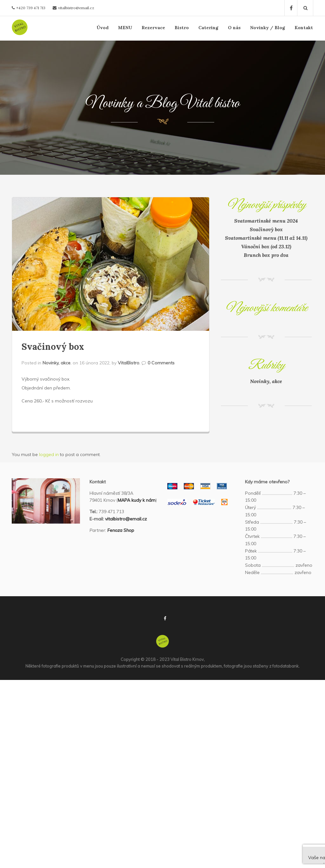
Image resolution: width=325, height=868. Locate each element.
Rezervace (153, 28)
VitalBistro (129, 363)
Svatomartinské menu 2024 (266, 221)
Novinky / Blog (268, 28)
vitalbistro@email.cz (76, 8)
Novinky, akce (56, 363)
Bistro (182, 28)
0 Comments (161, 363)
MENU (125, 28)
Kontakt (304, 28)
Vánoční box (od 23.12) (266, 246)
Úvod (103, 28)
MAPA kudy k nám (137, 500)
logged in (49, 454)
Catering (208, 28)
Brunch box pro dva (266, 255)
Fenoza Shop (121, 530)
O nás (234, 28)
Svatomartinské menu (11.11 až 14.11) (266, 238)
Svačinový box (53, 347)
